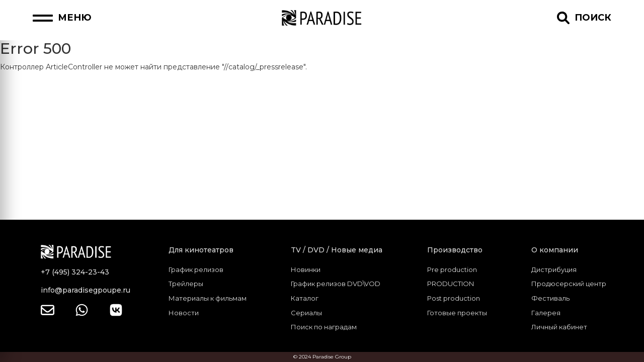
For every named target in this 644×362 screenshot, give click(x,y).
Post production (454, 298)
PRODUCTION (451, 284)
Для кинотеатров (201, 250)
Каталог (305, 298)
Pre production (452, 269)
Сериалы (306, 313)
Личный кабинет (559, 327)
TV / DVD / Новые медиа (337, 250)
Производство (455, 250)
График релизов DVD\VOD (336, 284)
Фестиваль (550, 298)
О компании (555, 250)
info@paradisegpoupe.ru (86, 290)
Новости (184, 313)
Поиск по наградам (324, 327)
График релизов (196, 269)
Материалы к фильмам (208, 298)
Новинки (306, 269)
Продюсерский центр (569, 284)
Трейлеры (186, 284)
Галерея (546, 313)
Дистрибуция (554, 269)
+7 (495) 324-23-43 (75, 272)
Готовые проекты (457, 313)
